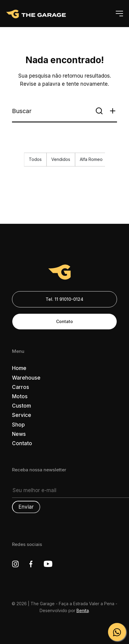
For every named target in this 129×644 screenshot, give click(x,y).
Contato (64, 321)
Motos (20, 396)
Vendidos (61, 159)
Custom (21, 406)
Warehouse (26, 378)
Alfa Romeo (91, 159)
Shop (18, 425)
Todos (35, 159)
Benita (83, 610)
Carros (21, 387)
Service (22, 415)
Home (19, 368)
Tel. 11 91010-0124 (64, 299)
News (19, 434)
